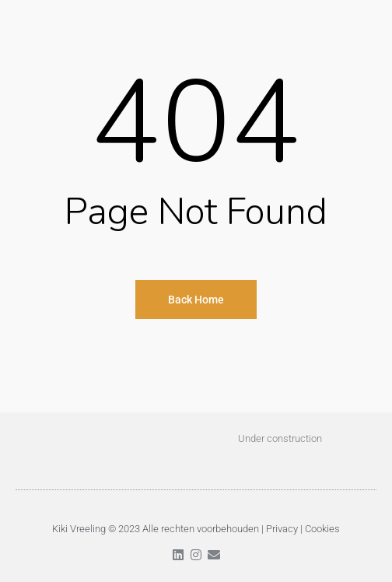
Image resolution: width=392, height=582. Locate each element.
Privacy (282, 529)
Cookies (322, 529)
